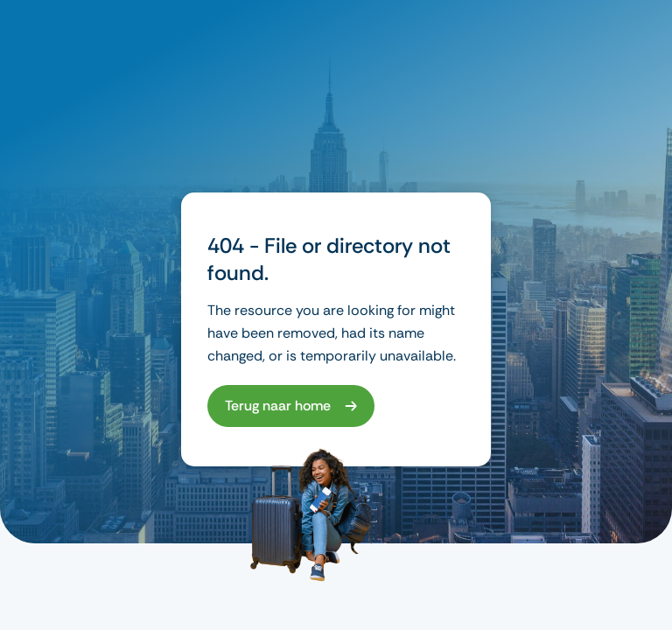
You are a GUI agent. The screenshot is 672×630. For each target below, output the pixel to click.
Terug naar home (278, 406)
